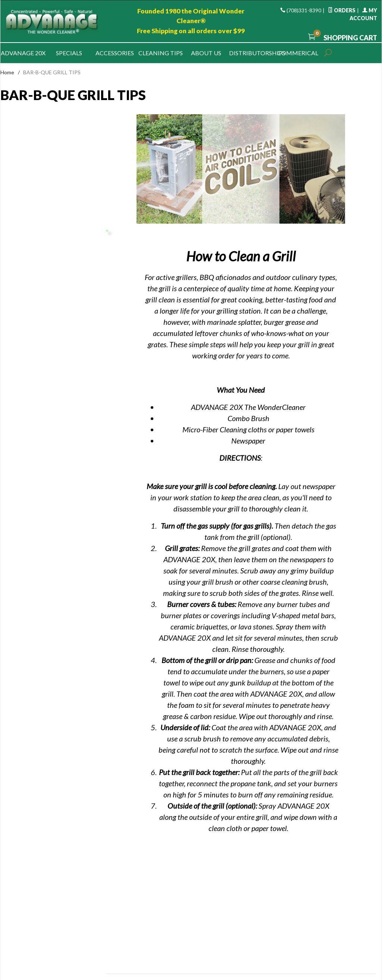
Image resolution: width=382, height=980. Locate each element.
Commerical (298, 53)
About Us (206, 53)
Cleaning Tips (161, 53)
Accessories (115, 53)
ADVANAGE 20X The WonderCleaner (248, 407)
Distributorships (252, 53)
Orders (342, 10)
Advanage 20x (23, 53)
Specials (69, 53)
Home (7, 72)
